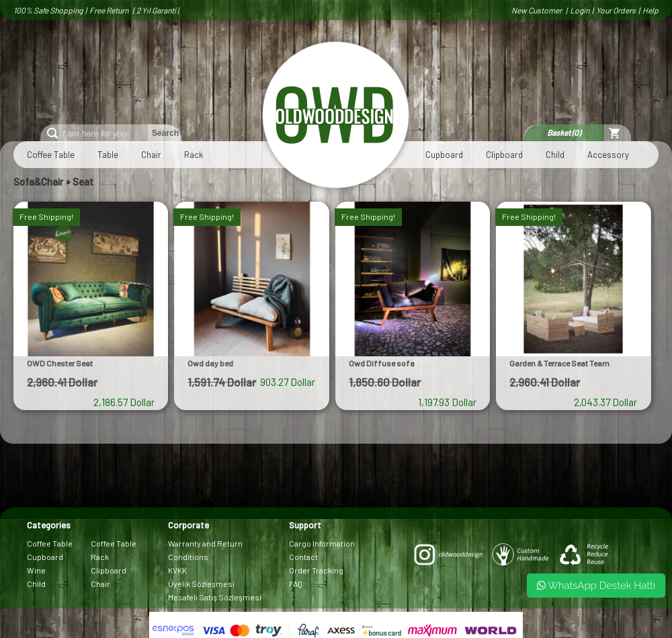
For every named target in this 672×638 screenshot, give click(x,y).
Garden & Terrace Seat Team (559, 363)
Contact (303, 557)
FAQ (296, 584)
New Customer (537, 10)
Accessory (608, 155)
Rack (194, 155)
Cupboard (444, 155)
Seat (83, 182)
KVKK (177, 570)
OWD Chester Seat (60, 363)
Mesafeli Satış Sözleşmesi (215, 597)
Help (650, 10)
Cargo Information (322, 543)
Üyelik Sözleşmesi (201, 584)
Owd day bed (210, 363)
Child (555, 155)
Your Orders (616, 10)
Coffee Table (51, 155)
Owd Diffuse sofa (382, 363)
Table (108, 155)
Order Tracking (316, 570)
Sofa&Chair (38, 182)
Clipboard (504, 155)
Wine (36, 570)
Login (580, 10)
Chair (151, 155)
